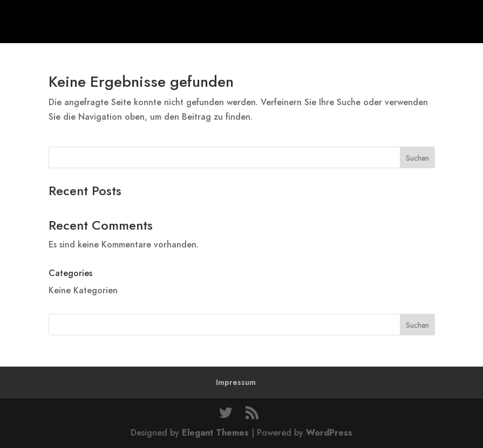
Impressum (236, 382)
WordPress (329, 433)
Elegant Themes (215, 433)
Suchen (417, 158)
